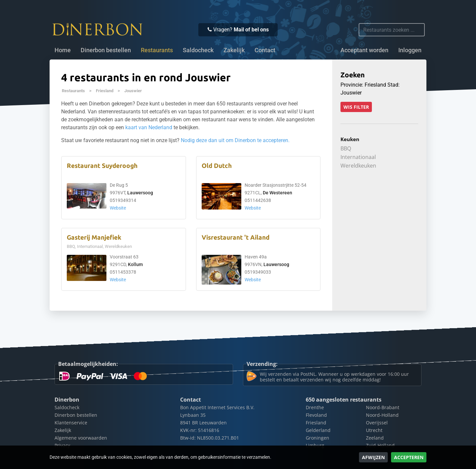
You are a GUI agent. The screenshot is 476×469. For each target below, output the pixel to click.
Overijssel (377, 423)
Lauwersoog (140, 193)
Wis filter (356, 107)
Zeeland (375, 438)
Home (63, 50)
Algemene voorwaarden (81, 438)
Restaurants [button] (157, 50)
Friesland (105, 91)
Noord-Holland (382, 415)
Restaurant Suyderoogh (102, 166)
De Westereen (278, 193)
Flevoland (316, 415)
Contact (265, 50)
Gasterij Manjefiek (94, 237)
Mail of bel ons (251, 30)
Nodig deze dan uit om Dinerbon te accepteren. (235, 140)
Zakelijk (234, 50)
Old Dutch (217, 166)
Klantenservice (71, 423)
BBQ (346, 148)
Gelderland (318, 430)
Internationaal (358, 157)
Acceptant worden (364, 50)
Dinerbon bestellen (106, 50)
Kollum (135, 265)
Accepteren (409, 457)
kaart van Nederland (149, 127)
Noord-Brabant (383, 407)
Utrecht (374, 430)
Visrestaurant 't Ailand (236, 237)
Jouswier (133, 91)
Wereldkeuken (358, 166)
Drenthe (315, 407)
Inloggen (410, 50)
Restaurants (73, 91)
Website (118, 208)
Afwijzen (373, 457)
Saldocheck (198, 50)
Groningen (317, 438)
